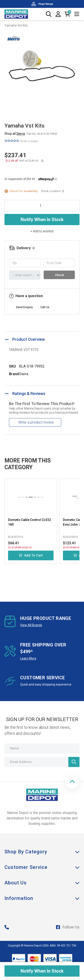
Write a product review (36, 422)
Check (59, 275)
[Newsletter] (74, 762)
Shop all (15, 134)
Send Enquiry (24, 307)
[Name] (42, 748)
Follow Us (68, 927)
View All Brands (31, 625)
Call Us (45, 307)
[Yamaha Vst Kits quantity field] (42, 206)
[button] (72, 782)
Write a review (29, 141)
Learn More (28, 658)
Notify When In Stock (42, 220)
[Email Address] (42, 762)
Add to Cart (31, 555)
